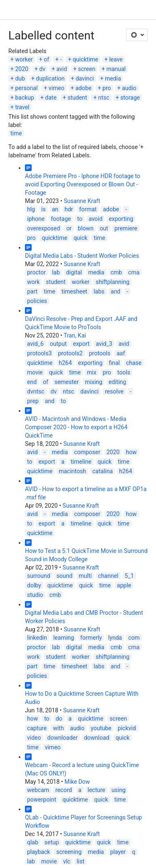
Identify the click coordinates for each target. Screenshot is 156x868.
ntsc (104, 98)
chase (134, 363)
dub (20, 78)
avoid (95, 219)
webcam (38, 790)
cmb (116, 272)
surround (39, 576)
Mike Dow (77, 782)
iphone (36, 219)
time (16, 133)
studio (35, 595)
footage (61, 219)
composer (87, 452)
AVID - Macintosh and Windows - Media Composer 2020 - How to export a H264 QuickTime (76, 427)
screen (87, 69)
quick (81, 238)
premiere (126, 228)
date (51, 98)
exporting (121, 219)
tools (124, 372)
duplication (50, 78)
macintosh (72, 471)
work (33, 282)
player (118, 852)
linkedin (37, 638)
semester (67, 382)
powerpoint (42, 800)
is (43, 209)
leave (116, 59)
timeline (81, 462)
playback (38, 852)
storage (130, 98)
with (58, 728)
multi (85, 576)
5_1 (129, 576)
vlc (67, 861)
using (119, 790)
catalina (103, 471)
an (55, 209)
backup (24, 98)
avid (62, 69)
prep (33, 401)
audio (129, 88)
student (77, 98)
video (34, 738)
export (81, 344)
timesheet (74, 291)
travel (22, 107)
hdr (69, 209)
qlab (33, 842)
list (80, 861)
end (32, 382)
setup (52, 842)
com (134, 638)
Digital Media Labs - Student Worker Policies (82, 256)
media (113, 78)
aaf (121, 353)
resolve (114, 391)
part (32, 291)
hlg (31, 209)
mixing (94, 382)
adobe (83, 88)
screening (69, 852)
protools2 (70, 353)
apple (124, 585)
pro (106, 88)
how (131, 452)
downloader (63, 738)
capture (37, 728)
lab (56, 272)
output (58, 344)
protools (100, 353)
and (115, 291)
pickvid (127, 728)
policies (37, 301)
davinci (85, 78)
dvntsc (36, 391)
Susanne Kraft (82, 201)
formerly (91, 638)
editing (117, 382)
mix (92, 372)
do (59, 719)
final (114, 363)
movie (35, 372)
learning (64, 638)
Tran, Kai (75, 335)
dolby (34, 585)
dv (42, 69)
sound (65, 576)
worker (24, 59)
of (46, 59)
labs (99, 291)
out (104, 228)
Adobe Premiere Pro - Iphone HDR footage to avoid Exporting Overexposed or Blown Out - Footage (83, 184)
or (69, 228)
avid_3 (104, 344)
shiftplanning (113, 282)
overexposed (43, 228)
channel (108, 576)
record (64, 790)
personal (26, 88)
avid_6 (35, 344)
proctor (36, 272)
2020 (21, 69)
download (97, 738)
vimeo (57, 88)
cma (134, 272)
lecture (97, 790)
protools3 (39, 353)
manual (116, 69)
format (88, 209)
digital (74, 272)
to (79, 219)
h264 (65, 363)
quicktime (85, 59)
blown (86, 228)
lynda (115, 638)
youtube (101, 728)
